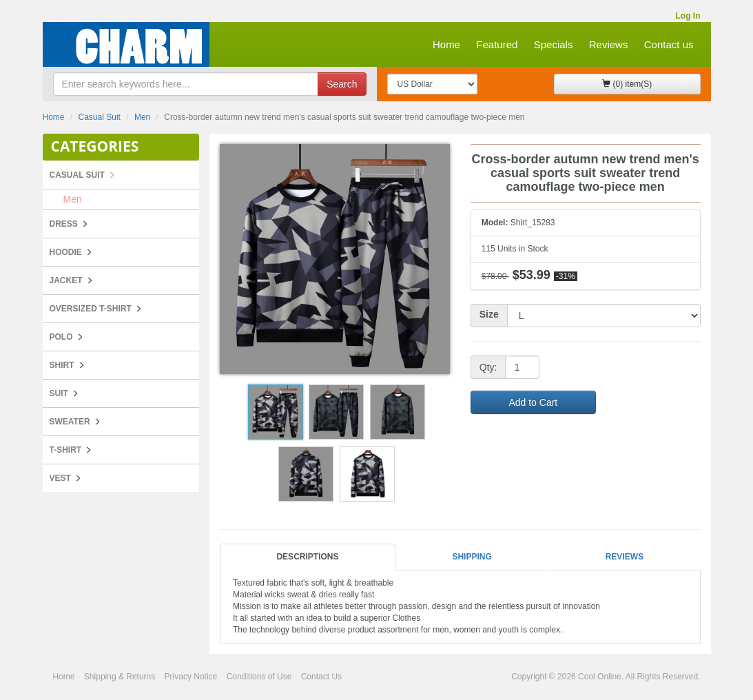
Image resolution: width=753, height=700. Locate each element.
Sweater (70, 422)
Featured (497, 44)
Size (489, 314)
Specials (554, 44)
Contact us (669, 44)
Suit (59, 393)
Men (142, 117)
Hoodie (66, 252)
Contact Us (321, 677)
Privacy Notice (191, 677)
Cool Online (600, 677)
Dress (64, 224)
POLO (61, 337)
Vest (60, 478)
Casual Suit (100, 117)
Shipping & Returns (120, 677)
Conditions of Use (259, 677)
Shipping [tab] (472, 557)
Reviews (609, 44)
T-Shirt (66, 450)
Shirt (62, 365)
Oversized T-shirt (91, 309)
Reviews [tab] (625, 557)
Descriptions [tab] (307, 557)
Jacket (66, 280)
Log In (688, 16)
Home (446, 44)
